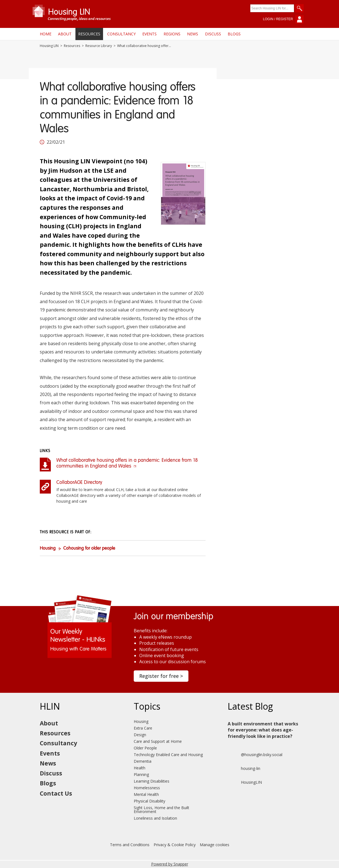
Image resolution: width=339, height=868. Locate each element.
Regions (172, 34)
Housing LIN (49, 46)
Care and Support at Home (158, 741)
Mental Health (146, 794)
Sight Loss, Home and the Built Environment (161, 810)
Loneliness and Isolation (155, 818)
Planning (141, 774)
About (65, 34)
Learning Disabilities (152, 781)
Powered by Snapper (170, 864)
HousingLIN (245, 782)
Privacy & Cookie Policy (175, 845)
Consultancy (121, 34)
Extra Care (143, 728)
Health (140, 768)
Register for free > (161, 676)
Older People (145, 748)
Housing (48, 549)
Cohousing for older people (89, 549)
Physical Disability (149, 801)
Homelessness (147, 788)
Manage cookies (215, 845)
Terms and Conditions (130, 845)
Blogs (234, 34)
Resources (89, 34)
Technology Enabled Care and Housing (168, 755)
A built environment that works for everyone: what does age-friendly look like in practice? (263, 730)
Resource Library (99, 46)
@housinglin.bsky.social (255, 755)
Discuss (213, 34)
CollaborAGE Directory (79, 482)
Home (46, 34)
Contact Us (56, 793)
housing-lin (244, 769)
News (193, 34)
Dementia (143, 761)
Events (149, 34)
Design (140, 735)
